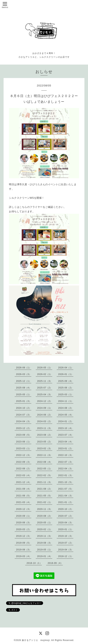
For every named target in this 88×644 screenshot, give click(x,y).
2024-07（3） (24, 415)
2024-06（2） (45, 415)
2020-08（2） (45, 516)
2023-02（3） (45, 449)
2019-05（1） (45, 550)
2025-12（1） (24, 381)
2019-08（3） (45, 543)
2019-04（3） (66, 550)
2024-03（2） (45, 421)
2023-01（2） (66, 449)
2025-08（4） (24, 388)
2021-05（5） (45, 496)
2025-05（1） (24, 395)
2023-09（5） (24, 435)
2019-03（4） (24, 556)
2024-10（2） (24, 408)
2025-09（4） (66, 381)
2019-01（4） (45, 556)
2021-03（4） (24, 502)
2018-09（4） (55, 563)
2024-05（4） (66, 415)
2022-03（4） (24, 475)
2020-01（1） (66, 529)
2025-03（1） (66, 395)
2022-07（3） (66, 462)
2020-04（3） (66, 523)
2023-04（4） (66, 442)
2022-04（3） (66, 469)
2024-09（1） (45, 408)
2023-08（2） (45, 435)
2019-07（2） (66, 543)
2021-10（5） (66, 482)
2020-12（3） (24, 509)
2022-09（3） (24, 462)
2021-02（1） (45, 502)
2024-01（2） (66, 421)
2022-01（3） (66, 475)
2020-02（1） (45, 529)
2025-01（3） (24, 401)
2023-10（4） (66, 428)
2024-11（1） (66, 401)
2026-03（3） (24, 374)
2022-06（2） (24, 469)
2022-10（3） (66, 455)
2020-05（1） (45, 523)
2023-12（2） (24, 428)
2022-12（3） (24, 455)
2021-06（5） (24, 496)
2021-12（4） (24, 482)
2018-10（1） (34, 563)
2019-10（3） (66, 536)
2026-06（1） (24, 368)
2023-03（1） (24, 449)
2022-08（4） (45, 462)
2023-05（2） (45, 442)
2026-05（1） (45, 368)
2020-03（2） (24, 529)
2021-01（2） (66, 502)
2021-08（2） (45, 489)
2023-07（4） (66, 435)
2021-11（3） (45, 482)
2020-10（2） (66, 509)
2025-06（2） (66, 388)
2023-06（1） (24, 442)
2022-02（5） (45, 475)
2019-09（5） (24, 543)
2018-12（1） (66, 556)
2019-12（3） (24, 536)
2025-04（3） (45, 395)
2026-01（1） (66, 374)
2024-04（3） (24, 421)
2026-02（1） (45, 374)
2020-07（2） (66, 516)
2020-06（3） (24, 523)
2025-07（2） (45, 388)
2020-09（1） (24, 516)
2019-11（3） (45, 536)
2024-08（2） (66, 408)
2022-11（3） (45, 455)
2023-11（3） (45, 428)
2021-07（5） (66, 489)
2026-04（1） (66, 368)
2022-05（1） (45, 469)
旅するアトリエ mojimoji (36, 640)
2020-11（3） (45, 509)
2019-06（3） (24, 550)
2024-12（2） (45, 401)
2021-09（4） (24, 489)
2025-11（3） (45, 381)
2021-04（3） (66, 496)
